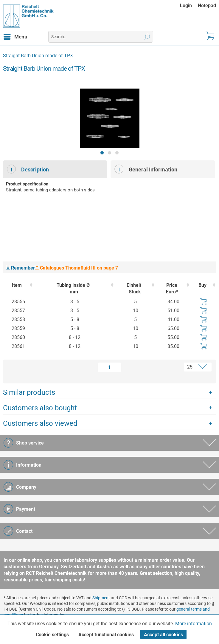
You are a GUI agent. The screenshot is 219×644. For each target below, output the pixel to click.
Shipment (101, 598)
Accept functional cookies (106, 635)
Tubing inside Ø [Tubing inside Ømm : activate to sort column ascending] (73, 289)
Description (28, 169)
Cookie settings (52, 635)
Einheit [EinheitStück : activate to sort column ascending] (134, 289)
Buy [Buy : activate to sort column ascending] (202, 285)
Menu (15, 36)
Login (186, 6)
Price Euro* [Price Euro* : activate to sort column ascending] (172, 288)
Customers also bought (40, 408)
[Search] (147, 37)
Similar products (29, 392)
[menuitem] (189, 6)
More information (194, 624)
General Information (146, 169)
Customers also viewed (40, 423)
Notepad (207, 6)
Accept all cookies (163, 635)
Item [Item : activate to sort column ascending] (17, 285)
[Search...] (101, 37)
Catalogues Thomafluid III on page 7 (76, 268)
